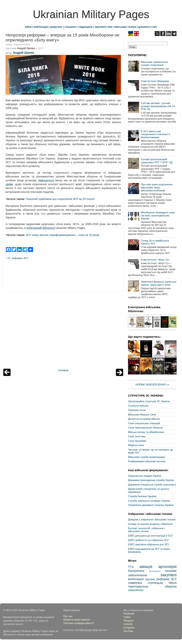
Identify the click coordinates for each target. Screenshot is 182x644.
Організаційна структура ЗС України (149, 401)
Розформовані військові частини (147, 461)
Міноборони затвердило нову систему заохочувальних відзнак (158, 215)
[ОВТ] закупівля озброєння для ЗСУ (149, 544)
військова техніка (125, 27)
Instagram (129, 628)
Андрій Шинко (24, 53)
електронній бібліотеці (41, 228)
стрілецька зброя (162, 583)
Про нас (68, 616)
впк (110, 27)
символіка (135, 583)
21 (9, 258)
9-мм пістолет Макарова (155, 81)
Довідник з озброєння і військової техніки (152, 519)
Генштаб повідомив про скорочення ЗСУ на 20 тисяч (60, 199)
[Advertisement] (63, 331)
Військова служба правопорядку (147, 457)
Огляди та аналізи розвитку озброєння (150, 524)
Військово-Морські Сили (142, 415)
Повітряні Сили (137, 410)
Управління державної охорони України (151, 505)
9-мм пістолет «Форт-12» (155, 260)
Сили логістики (137, 436)
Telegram (129, 621)
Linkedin (128, 624)
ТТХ (131, 567)
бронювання (155, 571)
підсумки (150, 579)
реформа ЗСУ (20, 258)
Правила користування (77, 620)
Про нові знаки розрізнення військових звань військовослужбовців (157, 187)
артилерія (168, 567)
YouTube (128, 631)
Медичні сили (136, 445)
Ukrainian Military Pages (91, 14)
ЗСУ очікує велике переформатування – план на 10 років (62, 235)
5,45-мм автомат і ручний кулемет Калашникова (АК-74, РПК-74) (158, 106)
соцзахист (71, 27)
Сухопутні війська (138, 406)
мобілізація (41, 27)
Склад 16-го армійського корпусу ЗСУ (155, 242)
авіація (146, 567)
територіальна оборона (152, 586)
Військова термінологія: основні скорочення (154, 63)
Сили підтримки (137, 441)
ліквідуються (46, 180)
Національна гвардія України (145, 476)
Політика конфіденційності (79, 623)
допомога (144, 27)
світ (155, 27)
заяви (9, 184)
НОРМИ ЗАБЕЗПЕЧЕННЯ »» (152, 384)
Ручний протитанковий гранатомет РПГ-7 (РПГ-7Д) (157, 161)
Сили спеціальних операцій (144, 423)
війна (28, 27)
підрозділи (86, 27)
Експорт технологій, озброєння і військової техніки (146, 530)
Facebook (129, 614)
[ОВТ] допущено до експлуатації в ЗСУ (150, 536)
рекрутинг (56, 27)
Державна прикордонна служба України (151, 480)
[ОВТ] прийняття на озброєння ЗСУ (148, 540)
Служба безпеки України (142, 496)
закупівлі (100, 27)
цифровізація (136, 590)
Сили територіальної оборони (145, 428)
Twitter (127, 617)
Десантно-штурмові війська (144, 419)
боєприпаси (136, 571)
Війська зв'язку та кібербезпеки (146, 432)
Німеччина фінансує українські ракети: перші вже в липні (159, 283)
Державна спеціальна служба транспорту (152, 485)
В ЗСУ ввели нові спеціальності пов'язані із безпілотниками (155, 134)
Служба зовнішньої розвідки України (149, 501)
